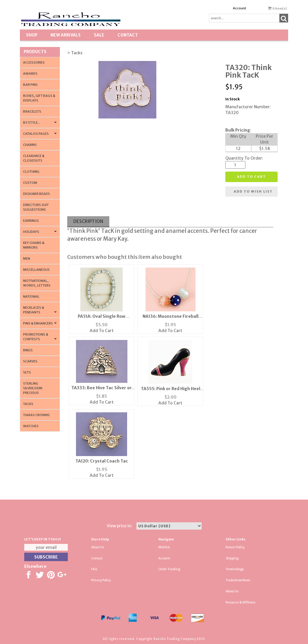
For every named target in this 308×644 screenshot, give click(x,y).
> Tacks (75, 53)
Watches (31, 426)
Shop (32, 35)
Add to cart (251, 177)
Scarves (30, 361)
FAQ (94, 569)
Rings (28, 350)
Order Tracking (169, 569)
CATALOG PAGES (36, 134)
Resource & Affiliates (240, 602)
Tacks (28, 404)
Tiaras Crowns (36, 415)
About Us (98, 547)
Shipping (232, 558)
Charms (30, 145)
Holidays (31, 232)
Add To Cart (102, 331)
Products (35, 52)
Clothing (31, 172)
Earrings (31, 221)
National (31, 296)
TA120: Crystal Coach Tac (102, 461)
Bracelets (32, 111)
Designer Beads (37, 194)
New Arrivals (66, 35)
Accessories (34, 62)
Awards (30, 74)
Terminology (235, 569)
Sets (27, 372)
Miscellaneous (36, 270)
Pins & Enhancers (38, 323)
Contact (128, 35)
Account (239, 8)
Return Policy (235, 547)
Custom (30, 183)
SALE (99, 35)
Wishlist (164, 547)
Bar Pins (30, 85)
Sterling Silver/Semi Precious (33, 388)
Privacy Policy (101, 580)
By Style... (32, 123)
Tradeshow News (238, 580)
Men (27, 259)
